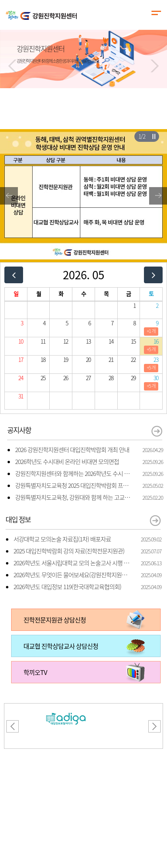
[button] (12, 66)
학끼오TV (35, 672)
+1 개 (151, 331)
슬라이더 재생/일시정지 (154, 136)
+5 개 (151, 349)
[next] (153, 275)
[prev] (14, 275)
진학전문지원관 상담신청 (55, 620)
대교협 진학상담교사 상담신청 (61, 646)
